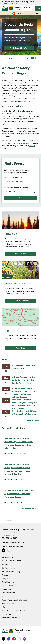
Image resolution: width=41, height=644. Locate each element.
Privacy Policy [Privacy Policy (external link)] (7, 586)
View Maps (20, 348)
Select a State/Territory (15, 177)
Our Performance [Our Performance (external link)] (9, 568)
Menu (38, 8)
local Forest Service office (21, 143)
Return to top (9, 520)
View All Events (33, 421)
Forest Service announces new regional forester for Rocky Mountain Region (19, 494)
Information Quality (10, 618)
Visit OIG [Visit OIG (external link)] (5, 564)
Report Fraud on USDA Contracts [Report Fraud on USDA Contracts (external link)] (15, 600)
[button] (28, 58)
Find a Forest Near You (19, 48)
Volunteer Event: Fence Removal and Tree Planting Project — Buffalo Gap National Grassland (24, 391)
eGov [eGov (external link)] (4, 607)
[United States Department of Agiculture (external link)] (5, 8)
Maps (8, 331)
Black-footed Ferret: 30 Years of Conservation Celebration (24, 412)
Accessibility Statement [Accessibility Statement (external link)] (11, 561)
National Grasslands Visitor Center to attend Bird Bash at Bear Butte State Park (25, 380)
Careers (5, 575)
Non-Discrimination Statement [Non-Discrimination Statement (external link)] (14, 611)
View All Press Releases (30, 508)
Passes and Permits (21, 301)
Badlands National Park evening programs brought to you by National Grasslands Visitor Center (25, 403)
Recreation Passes (15, 284)
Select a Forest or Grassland (16, 188)
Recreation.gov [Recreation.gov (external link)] (8, 557)
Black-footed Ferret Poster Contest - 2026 (23, 367)
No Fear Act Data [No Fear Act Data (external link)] (8, 593)
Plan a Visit (11, 234)
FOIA (4, 596)
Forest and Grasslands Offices (13, 542)
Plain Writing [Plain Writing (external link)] (7, 589)
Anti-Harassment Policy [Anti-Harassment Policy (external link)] (11, 571)
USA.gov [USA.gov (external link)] (5, 579)
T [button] (33, 58)
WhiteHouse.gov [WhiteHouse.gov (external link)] (8, 582)
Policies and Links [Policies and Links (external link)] (9, 603)
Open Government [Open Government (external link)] (9, 614)
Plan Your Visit (21, 254)
